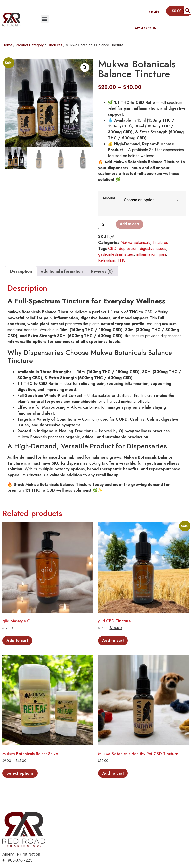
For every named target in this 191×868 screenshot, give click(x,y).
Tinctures (54, 45)
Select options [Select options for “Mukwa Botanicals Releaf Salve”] (20, 773)
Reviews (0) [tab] (102, 271)
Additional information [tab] (62, 271)
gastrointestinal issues (116, 254)
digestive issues (153, 248)
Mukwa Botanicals (135, 243)
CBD (112, 248)
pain (162, 254)
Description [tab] (21, 271)
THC (122, 260)
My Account (147, 28)
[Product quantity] (105, 224)
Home (7, 45)
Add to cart (130, 224)
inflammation (146, 254)
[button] (45, 19)
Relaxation (107, 260)
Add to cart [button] (17, 641)
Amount (109, 198)
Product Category (30, 45)
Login (153, 12)
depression (128, 248)
